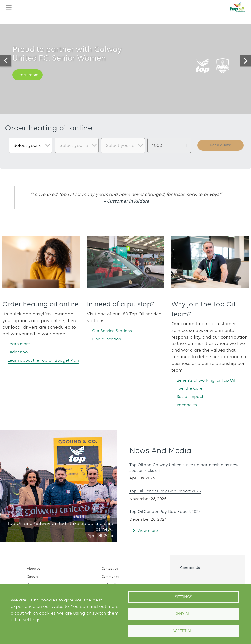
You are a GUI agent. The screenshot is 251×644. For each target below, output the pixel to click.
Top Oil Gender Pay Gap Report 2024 (169, 512)
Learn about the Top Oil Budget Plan (43, 364)
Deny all (183, 614)
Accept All (183, 631)
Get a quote (220, 145)
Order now (20, 352)
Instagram (191, 579)
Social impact (192, 397)
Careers (32, 577)
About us (34, 569)
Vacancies (188, 405)
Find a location (109, 339)
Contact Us (190, 568)
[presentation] (6, 61)
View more (149, 531)
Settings (183, 597)
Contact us (110, 569)
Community (110, 577)
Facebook (180, 579)
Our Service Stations (115, 330)
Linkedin (202, 579)
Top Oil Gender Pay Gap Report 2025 (170, 492)
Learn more (30, 81)
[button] (9, 7)
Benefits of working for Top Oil (210, 380)
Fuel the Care (192, 388)
